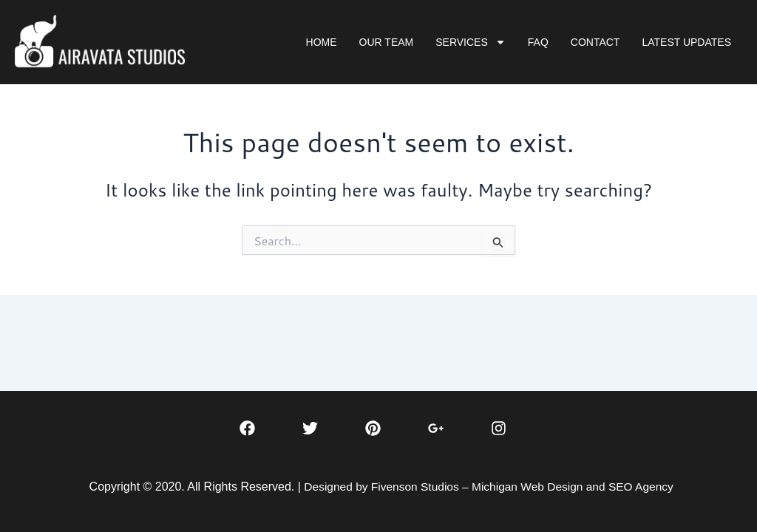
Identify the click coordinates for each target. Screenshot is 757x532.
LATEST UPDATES (686, 42)
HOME (322, 42)
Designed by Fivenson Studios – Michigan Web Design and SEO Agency (489, 487)
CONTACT (595, 42)
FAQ (538, 42)
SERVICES (471, 42)
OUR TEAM (387, 42)
